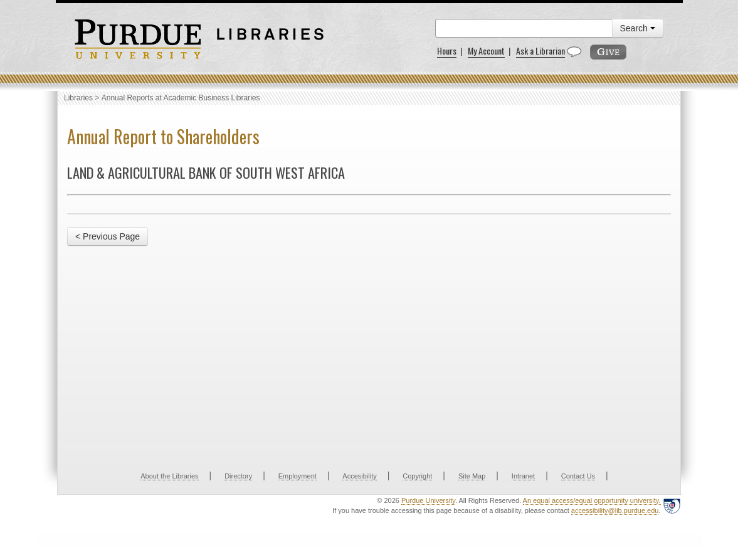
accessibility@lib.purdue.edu (615, 510)
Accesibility (359, 476)
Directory (238, 476)
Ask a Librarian (540, 50)
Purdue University (428, 500)
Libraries (78, 98)
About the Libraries (169, 476)
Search (638, 28)
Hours (447, 50)
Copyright (417, 476)
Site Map (472, 476)
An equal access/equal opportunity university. (592, 500)
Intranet (523, 476)
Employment (298, 476)
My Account (486, 50)
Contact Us (578, 476)
